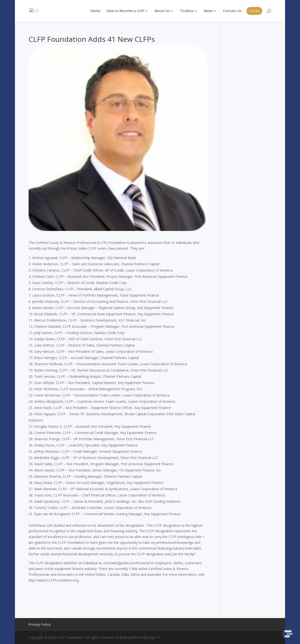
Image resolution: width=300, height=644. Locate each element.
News (208, 11)
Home (95, 11)
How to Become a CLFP (125, 11)
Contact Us (232, 11)
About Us (162, 11)
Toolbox (187, 11)
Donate (254, 11)
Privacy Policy (40, 624)
